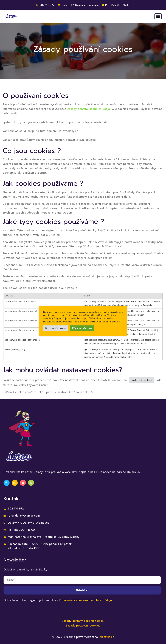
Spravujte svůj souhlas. (81, 140)
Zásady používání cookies (83, 626)
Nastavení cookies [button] (141, 380)
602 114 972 (47, 5)
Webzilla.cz (107, 637)
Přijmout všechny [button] (82, 328)
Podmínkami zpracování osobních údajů (86, 600)
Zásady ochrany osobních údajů (89, 109)
